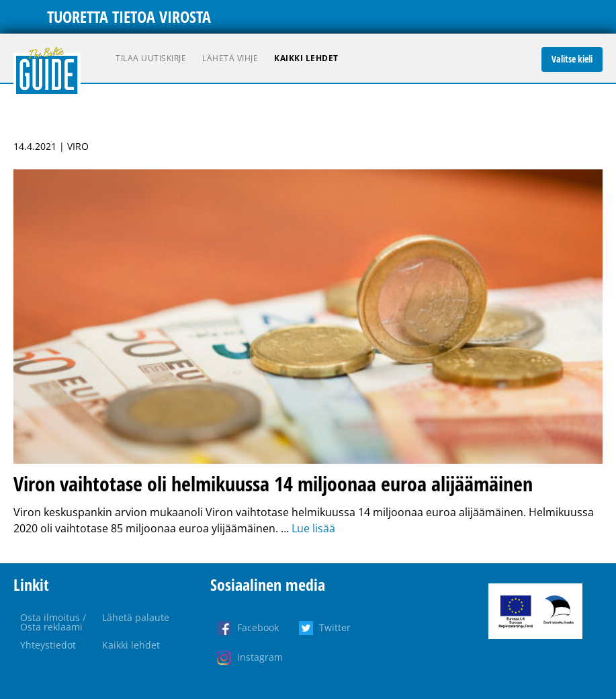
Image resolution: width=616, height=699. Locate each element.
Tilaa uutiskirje (151, 58)
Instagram (260, 657)
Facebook (258, 627)
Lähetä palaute (136, 617)
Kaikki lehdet (306, 58)
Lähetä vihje (230, 58)
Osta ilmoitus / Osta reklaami (53, 622)
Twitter (335, 627)
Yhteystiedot (48, 645)
